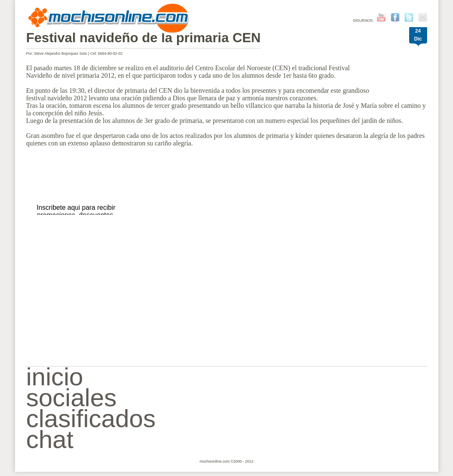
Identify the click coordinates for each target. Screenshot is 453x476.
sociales (72, 398)
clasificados (91, 419)
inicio (55, 377)
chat (50, 439)
